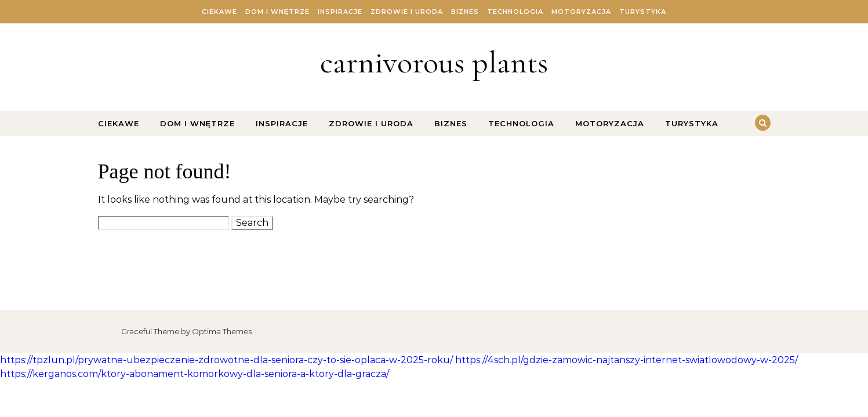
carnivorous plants (434, 62)
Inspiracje (340, 12)
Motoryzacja (581, 12)
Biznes (465, 12)
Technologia (515, 12)
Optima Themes (222, 331)
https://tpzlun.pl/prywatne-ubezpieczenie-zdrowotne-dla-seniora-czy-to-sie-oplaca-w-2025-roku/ (226, 360)
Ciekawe (219, 12)
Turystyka (643, 12)
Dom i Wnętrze (277, 12)
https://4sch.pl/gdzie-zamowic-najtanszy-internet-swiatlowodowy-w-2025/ (627, 360)
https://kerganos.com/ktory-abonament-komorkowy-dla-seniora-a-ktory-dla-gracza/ (195, 374)
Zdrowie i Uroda (407, 12)
